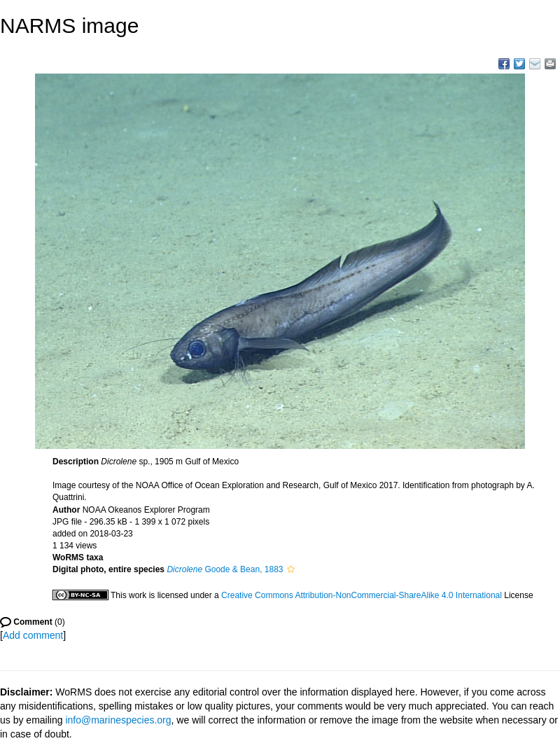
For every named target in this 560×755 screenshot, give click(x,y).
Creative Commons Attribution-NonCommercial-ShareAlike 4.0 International (362, 595)
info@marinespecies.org (118, 720)
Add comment (33, 635)
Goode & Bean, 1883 (225, 569)
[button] (291, 569)
